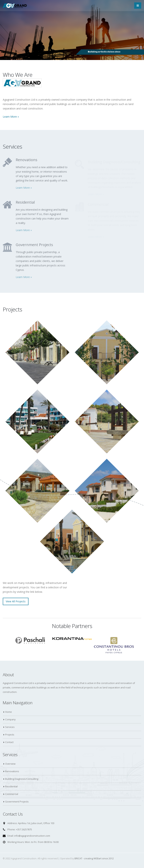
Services (10, 727)
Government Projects (17, 802)
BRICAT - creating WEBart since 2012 (94, 858)
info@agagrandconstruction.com (32, 836)
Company (10, 719)
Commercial (12, 794)
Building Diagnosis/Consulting (22, 779)
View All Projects (16, 601)
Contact (9, 742)
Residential (11, 786)
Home (9, 712)
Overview (10, 764)
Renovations (12, 771)
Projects (10, 735)
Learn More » (11, 117)
